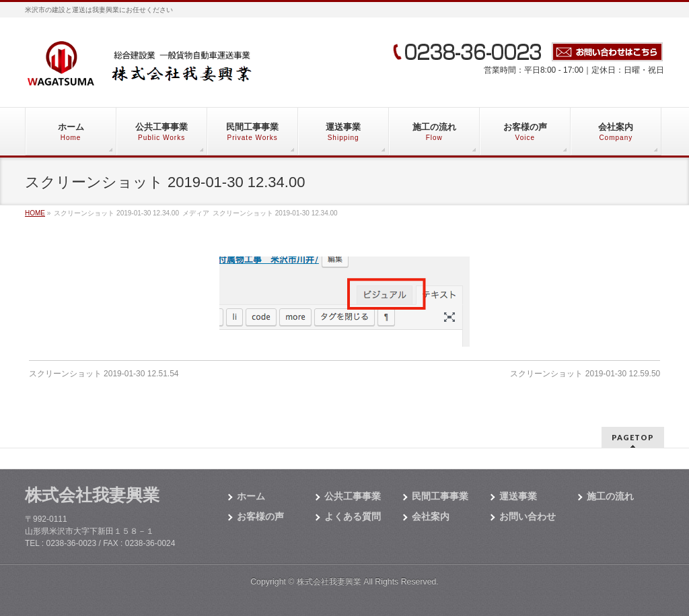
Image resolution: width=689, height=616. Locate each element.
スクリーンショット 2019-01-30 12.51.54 (104, 374)
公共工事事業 (353, 496)
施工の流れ (610, 496)
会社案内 (431, 516)
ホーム (251, 496)
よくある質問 (353, 516)
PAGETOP (633, 437)
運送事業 (518, 496)
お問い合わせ (528, 516)
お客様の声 (260, 516)
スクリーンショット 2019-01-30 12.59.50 (585, 374)
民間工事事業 (440, 496)
